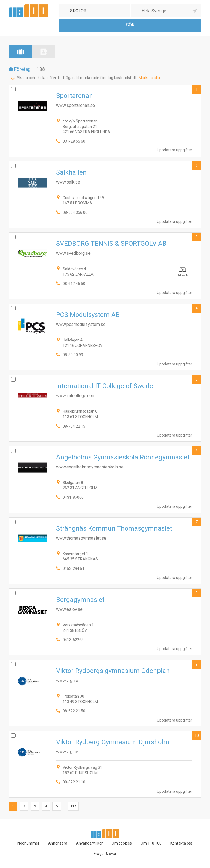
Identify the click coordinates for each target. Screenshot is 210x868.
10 (197, 735)
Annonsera (58, 843)
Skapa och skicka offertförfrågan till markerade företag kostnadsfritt (77, 78)
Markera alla (149, 78)
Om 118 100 (151, 843)
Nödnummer (28, 843)
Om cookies (122, 843)
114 (73, 806)
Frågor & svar (105, 854)
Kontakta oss (182, 843)
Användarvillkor (89, 843)
